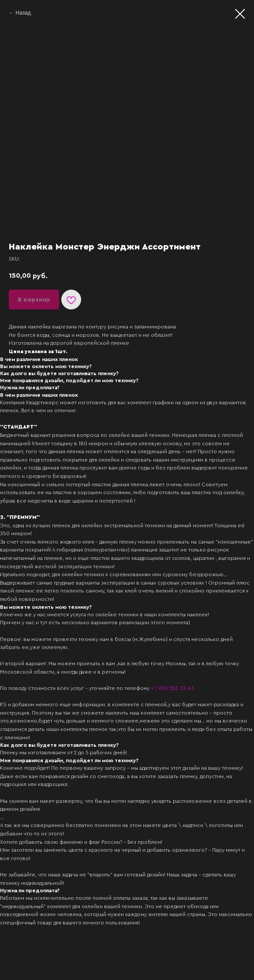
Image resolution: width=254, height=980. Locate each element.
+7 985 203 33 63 (172, 688)
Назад (23, 13)
